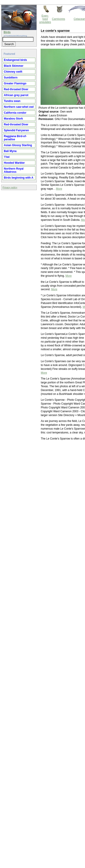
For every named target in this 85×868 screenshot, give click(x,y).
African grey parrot (16, 95)
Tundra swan (12, 101)
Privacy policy (10, 187)
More (59, 189)
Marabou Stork (13, 119)
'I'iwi (7, 157)
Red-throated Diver (16, 89)
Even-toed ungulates (45, 19)
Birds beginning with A (19, 178)
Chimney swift (13, 72)
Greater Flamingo (15, 83)
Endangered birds (15, 60)
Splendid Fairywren (16, 130)
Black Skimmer (14, 66)
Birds (7, 32)
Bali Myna (10, 151)
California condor (15, 113)
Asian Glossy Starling (18, 145)
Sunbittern (11, 78)
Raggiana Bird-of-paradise (15, 138)
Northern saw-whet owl (19, 107)
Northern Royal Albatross (14, 170)
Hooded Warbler (14, 163)
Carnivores (58, 19)
